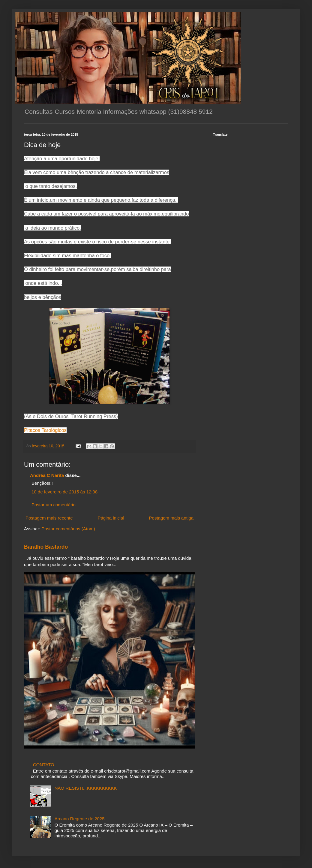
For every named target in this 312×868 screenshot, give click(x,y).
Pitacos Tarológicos (45, 430)
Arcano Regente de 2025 (80, 819)
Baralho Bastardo (46, 547)
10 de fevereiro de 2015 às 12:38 (64, 492)
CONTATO (44, 765)
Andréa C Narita (47, 475)
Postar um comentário (54, 505)
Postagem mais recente (49, 518)
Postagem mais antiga (171, 518)
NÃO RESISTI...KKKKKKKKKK (86, 788)
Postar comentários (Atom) (68, 529)
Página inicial (111, 518)
